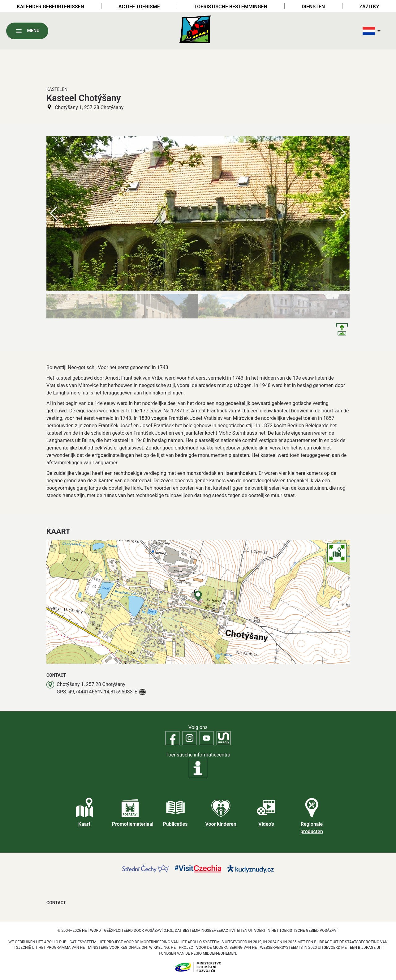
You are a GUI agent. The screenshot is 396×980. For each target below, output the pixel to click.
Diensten (313, 7)
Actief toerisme (139, 7)
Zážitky (369, 7)
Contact (56, 903)
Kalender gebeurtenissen (51, 7)
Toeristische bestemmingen (231, 7)
